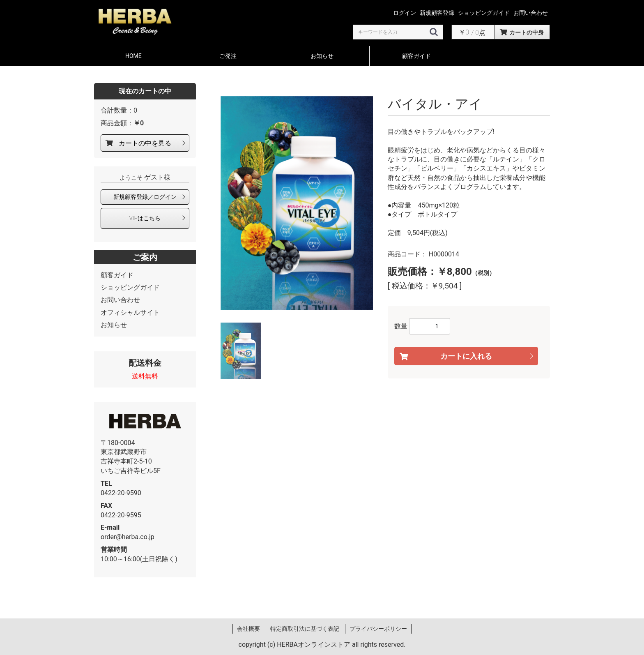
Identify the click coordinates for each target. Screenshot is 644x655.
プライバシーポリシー (378, 629)
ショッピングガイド (130, 287)
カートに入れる (466, 356)
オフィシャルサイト (130, 313)
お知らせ (322, 56)
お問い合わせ (120, 300)
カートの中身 (527, 32)
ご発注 (228, 56)
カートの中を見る (145, 143)
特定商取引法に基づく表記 (305, 629)
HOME (133, 56)
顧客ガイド (416, 56)
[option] (297, 203)
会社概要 (248, 629)
